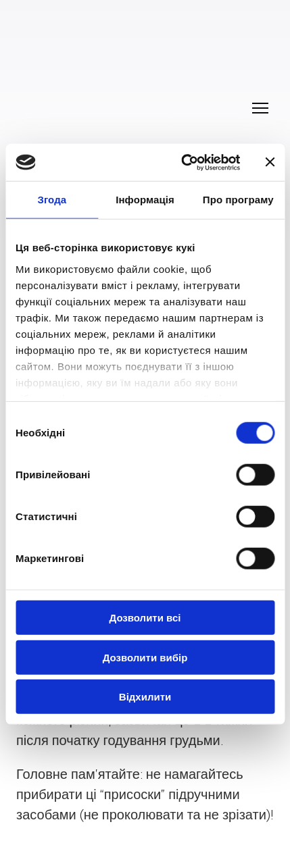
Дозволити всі (145, 618)
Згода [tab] (52, 200)
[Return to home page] (131, 92)
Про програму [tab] (238, 200)
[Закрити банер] (270, 162)
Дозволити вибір (145, 657)
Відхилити (145, 697)
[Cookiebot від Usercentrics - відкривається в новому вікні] (183, 162)
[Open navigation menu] (260, 108)
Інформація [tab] (145, 200)
